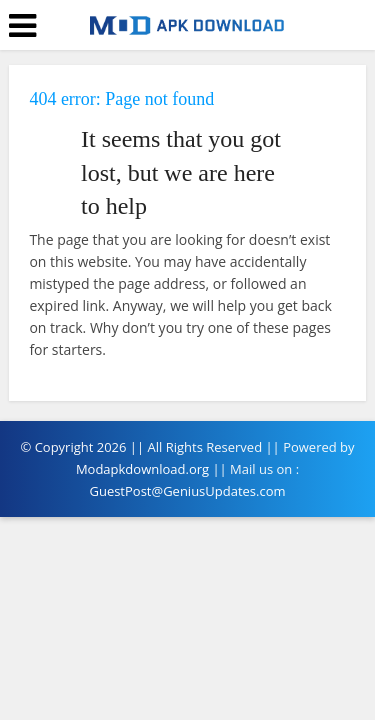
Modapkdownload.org (142, 469)
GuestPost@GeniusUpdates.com (187, 491)
